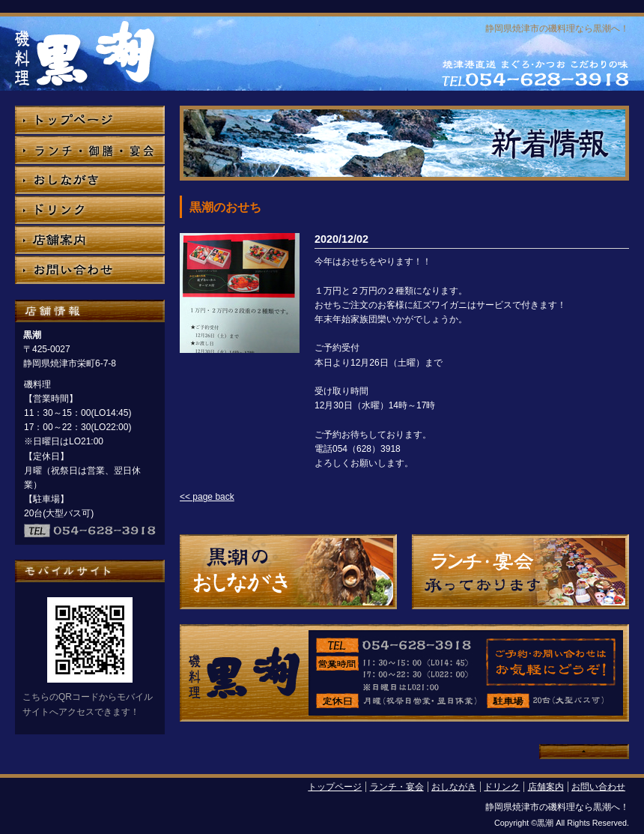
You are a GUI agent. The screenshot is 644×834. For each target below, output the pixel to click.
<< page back (207, 497)
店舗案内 (546, 787)
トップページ (335, 787)
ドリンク (502, 787)
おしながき (454, 787)
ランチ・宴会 (397, 787)
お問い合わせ (598, 787)
